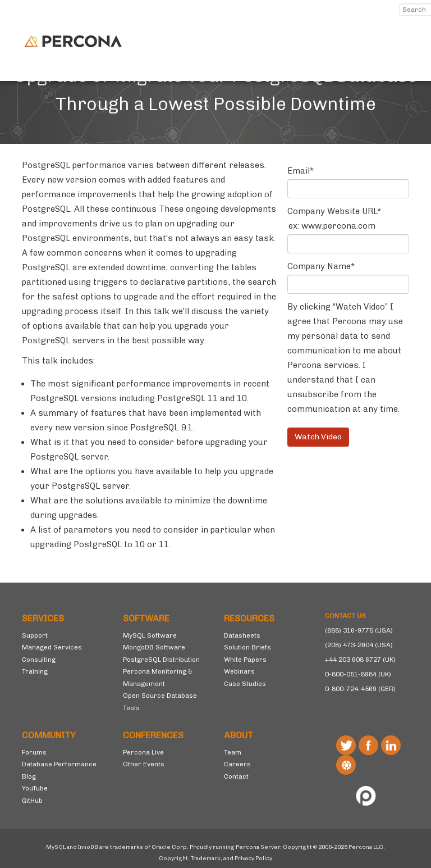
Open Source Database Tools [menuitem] (160, 702)
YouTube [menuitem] (35, 788)
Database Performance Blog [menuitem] (59, 770)
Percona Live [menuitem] (143, 752)
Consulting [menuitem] (39, 660)
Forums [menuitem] (34, 752)
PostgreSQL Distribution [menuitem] (161, 660)
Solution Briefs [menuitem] (247, 647)
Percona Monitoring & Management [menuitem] (158, 678)
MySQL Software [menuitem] (150, 635)
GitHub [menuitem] (32, 801)
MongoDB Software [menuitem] (154, 647)
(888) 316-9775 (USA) (359, 630)
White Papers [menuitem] (245, 660)
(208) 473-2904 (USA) (359, 645)
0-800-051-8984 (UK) (358, 674)
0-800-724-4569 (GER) (360, 689)
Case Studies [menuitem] (245, 684)
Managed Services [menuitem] (52, 647)
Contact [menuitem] (236, 776)
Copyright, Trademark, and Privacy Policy (215, 858)
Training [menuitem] (35, 671)
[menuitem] (64, 619)
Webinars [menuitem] (239, 671)
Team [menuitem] (233, 752)
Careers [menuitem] (237, 764)
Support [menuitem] (35, 635)
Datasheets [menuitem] (242, 635)
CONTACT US (345, 616)
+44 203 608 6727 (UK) (360, 660)
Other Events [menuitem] (144, 764)
